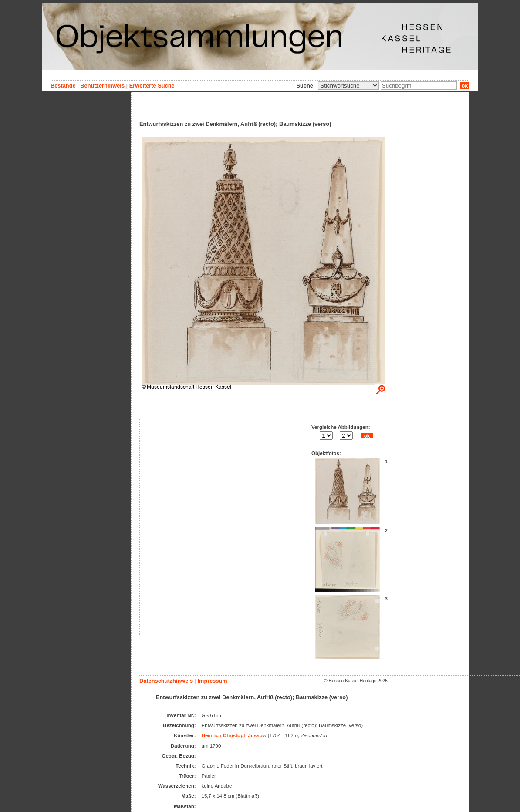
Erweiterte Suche (152, 86)
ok (465, 86)
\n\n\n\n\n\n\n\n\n (348, 86)
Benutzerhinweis (102, 86)
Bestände (63, 86)
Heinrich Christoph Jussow (234, 735)
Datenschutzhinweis (166, 681)
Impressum (212, 681)
